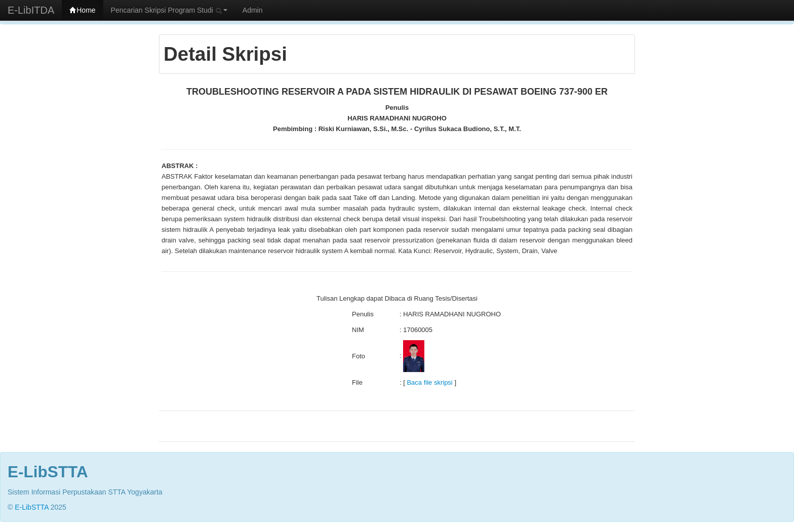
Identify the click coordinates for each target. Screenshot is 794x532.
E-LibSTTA (32, 507)
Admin (253, 10)
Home (82, 10)
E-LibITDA (31, 10)
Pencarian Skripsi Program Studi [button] (169, 10)
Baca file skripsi (429, 382)
